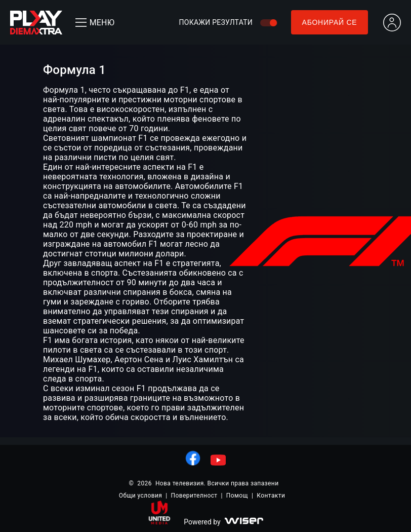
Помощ (237, 496)
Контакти (271, 496)
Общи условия (140, 496)
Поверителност (194, 496)
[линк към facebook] (193, 458)
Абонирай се (330, 22)
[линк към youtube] (218, 460)
